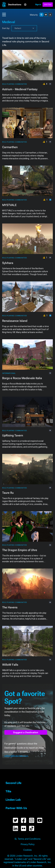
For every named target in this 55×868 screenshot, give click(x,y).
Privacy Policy (28, 844)
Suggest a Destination (26, 732)
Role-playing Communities (15, 84)
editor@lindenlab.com (16, 756)
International (9, 373)
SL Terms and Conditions (27, 839)
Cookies (27, 850)
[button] (16, 5)
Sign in (38, 4)
